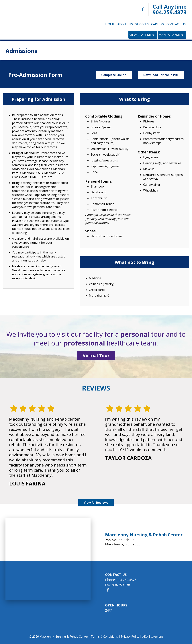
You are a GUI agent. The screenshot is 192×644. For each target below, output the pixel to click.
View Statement (143, 35)
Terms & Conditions (104, 637)
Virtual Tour (96, 355)
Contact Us (176, 24)
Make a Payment (172, 35)
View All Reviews (96, 503)
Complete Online (114, 75)
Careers (158, 24)
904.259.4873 (170, 12)
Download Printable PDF (161, 75)
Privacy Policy (130, 637)
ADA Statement (153, 637)
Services (142, 24)
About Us (125, 24)
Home (110, 24)
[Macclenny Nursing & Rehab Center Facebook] (143, 9)
